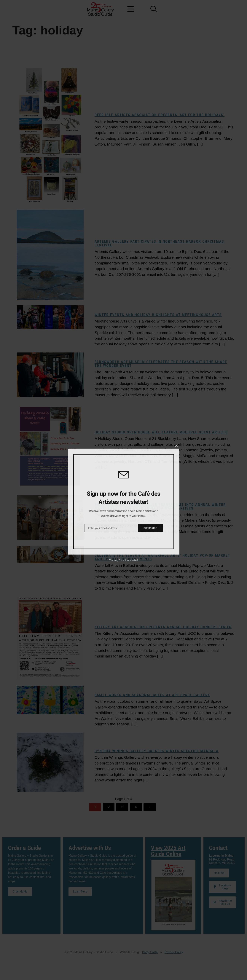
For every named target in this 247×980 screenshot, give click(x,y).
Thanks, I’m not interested (123, 665)
